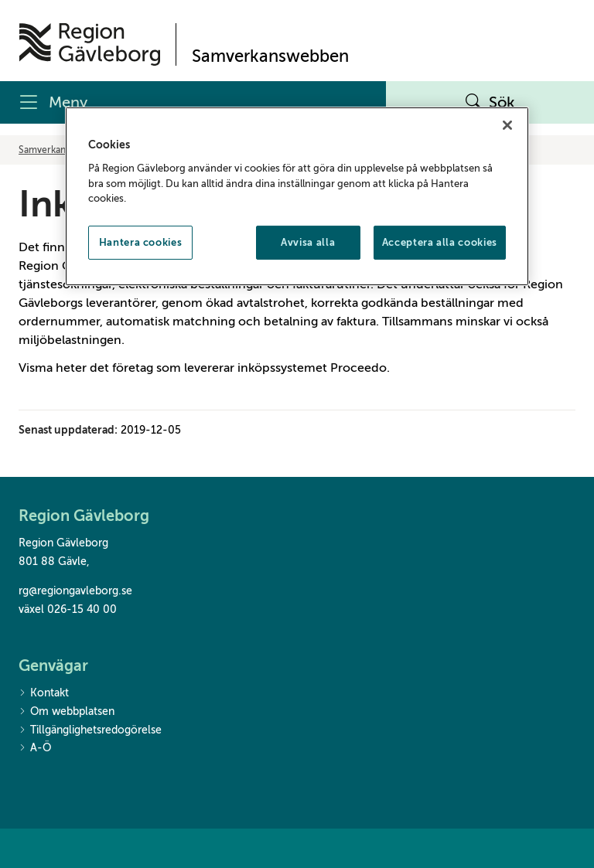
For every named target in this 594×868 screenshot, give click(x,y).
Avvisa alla (308, 242)
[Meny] (193, 102)
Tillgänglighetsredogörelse (90, 731)
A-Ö (35, 749)
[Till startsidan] (90, 44)
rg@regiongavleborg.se (75, 591)
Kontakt (44, 694)
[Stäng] (507, 125)
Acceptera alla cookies (440, 242)
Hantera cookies (141, 242)
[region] (297, 196)
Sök (490, 103)
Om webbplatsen (67, 712)
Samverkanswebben (61, 150)
